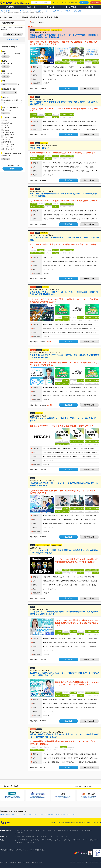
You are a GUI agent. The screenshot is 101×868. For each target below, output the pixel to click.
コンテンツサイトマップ (60, 836)
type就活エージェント (32, 842)
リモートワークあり (9, 144)
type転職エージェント (81, 840)
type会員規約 (27, 862)
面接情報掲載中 (8, 142)
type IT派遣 (94, 840)
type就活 (19, 842)
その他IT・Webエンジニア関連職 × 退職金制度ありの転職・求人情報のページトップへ (75, 823)
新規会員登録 (96, 3)
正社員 (5, 121)
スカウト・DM (21, 830)
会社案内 (2, 862)
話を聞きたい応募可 (9, 149)
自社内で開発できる (9, 132)
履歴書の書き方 (63, 830)
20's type (59, 840)
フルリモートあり (8, 147)
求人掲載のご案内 (73, 3)
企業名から (19, 100)
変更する (5, 57)
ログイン (84, 3)
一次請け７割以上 (8, 137)
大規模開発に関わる (9, 135)
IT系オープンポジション (40, 148)
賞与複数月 (6, 130)
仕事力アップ (46, 836)
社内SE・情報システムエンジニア (10, 814)
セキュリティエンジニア (29, 814)
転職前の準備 (21, 836)
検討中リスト (41, 830)
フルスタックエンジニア (70, 814)
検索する (13, 169)
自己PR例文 (20, 833)
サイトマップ (57, 3)
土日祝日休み (7, 128)
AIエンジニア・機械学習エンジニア (49, 814)
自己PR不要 (7, 140)
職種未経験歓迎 (8, 123)
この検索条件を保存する (13, 34)
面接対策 (89, 830)
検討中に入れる (89, 88)
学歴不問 (6, 125)
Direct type (68, 840)
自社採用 (12, 862)
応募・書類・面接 (33, 836)
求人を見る (68, 88)
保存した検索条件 (13, 40)
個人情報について (19, 862)
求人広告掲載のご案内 (36, 862)
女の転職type (37, 840)
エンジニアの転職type (23, 840)
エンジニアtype (48, 840)
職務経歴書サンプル (77, 830)
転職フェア (52, 830)
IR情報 (7, 862)
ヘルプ (65, 3)
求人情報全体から (8, 100)
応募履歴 (31, 830)
